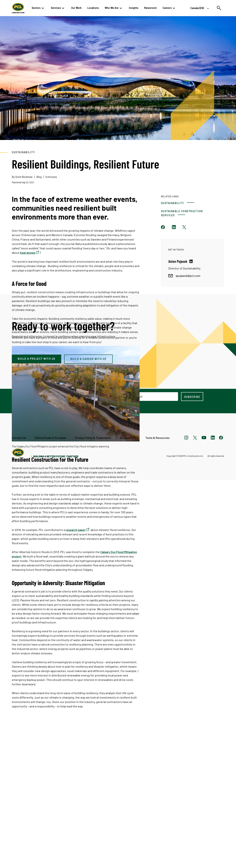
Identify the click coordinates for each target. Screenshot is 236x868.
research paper (76, 530)
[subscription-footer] (192, 818)
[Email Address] (148, 818)
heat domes (28, 253)
